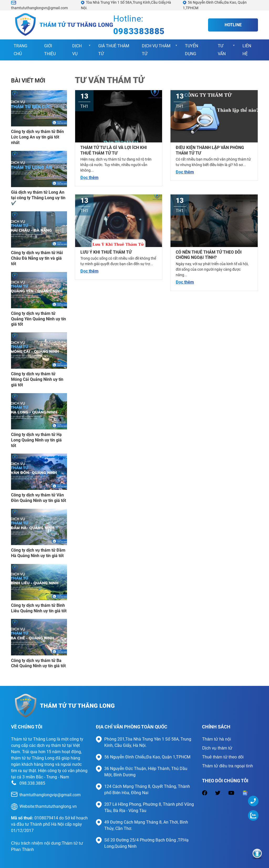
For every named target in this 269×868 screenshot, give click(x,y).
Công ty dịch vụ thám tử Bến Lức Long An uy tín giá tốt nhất (37, 137)
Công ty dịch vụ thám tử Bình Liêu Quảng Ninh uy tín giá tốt (39, 608)
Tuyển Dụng (192, 50)
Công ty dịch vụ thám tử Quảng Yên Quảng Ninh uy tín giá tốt (38, 319)
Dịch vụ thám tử (156, 50)
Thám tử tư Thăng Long (33, 739)
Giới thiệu (50, 50)
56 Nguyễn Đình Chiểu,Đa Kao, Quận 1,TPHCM (147, 757)
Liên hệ (247, 50)
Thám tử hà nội (216, 739)
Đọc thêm (89, 178)
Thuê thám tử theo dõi (223, 757)
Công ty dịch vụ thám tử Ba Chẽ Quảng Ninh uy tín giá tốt (38, 663)
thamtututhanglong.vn (56, 806)
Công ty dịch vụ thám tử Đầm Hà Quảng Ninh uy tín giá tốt (38, 553)
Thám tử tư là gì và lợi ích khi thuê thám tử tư (114, 150)
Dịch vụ (77, 50)
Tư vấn (222, 50)
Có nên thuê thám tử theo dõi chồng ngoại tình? (209, 255)
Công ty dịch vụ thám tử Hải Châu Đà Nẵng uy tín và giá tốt (37, 258)
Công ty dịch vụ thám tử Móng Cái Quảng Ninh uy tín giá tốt (37, 379)
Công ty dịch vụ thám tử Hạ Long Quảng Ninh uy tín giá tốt (36, 440)
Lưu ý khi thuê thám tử (106, 252)
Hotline (233, 25)
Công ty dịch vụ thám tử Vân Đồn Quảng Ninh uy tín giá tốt (38, 498)
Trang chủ (20, 50)
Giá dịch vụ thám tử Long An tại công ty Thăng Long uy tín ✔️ (38, 198)
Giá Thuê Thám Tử (114, 50)
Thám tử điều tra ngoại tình (227, 766)
